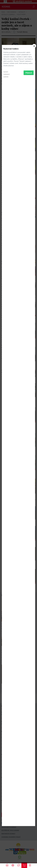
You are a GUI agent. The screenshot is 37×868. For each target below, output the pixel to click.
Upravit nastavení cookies (7, 448)
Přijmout (29, 446)
